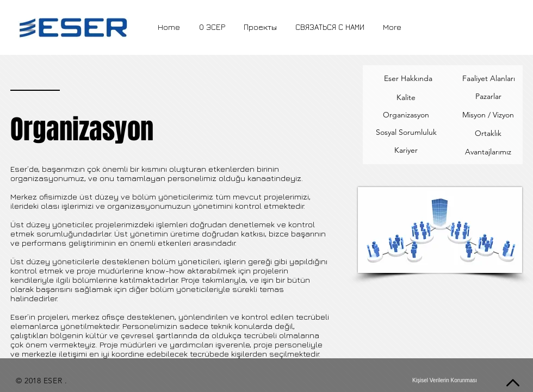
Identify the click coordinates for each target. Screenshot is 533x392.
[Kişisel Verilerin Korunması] (445, 381)
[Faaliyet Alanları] (488, 79)
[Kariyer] (406, 151)
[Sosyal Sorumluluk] (406, 133)
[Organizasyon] (406, 115)
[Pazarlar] (488, 97)
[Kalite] (406, 98)
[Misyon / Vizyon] (488, 115)
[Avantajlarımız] (488, 152)
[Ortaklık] (488, 134)
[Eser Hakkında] (408, 79)
